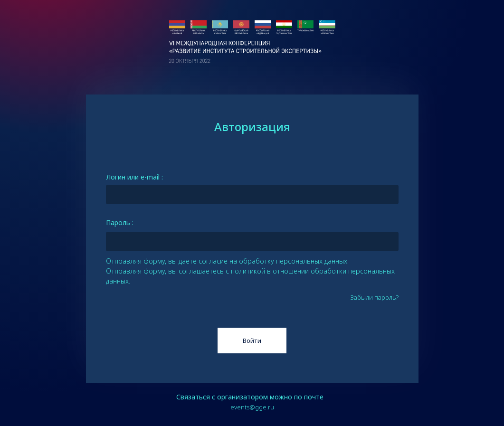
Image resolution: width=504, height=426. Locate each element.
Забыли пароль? (374, 298)
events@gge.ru (252, 407)
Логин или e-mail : (134, 177)
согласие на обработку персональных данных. (274, 261)
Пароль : (120, 222)
